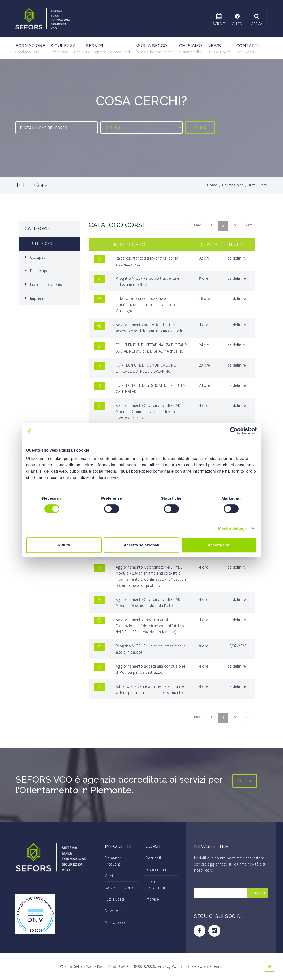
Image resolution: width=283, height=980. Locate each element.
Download (114, 911)
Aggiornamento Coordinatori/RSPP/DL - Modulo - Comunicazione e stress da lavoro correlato (150, 412)
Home (212, 185)
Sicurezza (66, 49)
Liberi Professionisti (47, 284)
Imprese (37, 298)
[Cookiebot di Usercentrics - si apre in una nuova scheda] (234, 431)
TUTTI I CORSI (41, 243)
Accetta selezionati (141, 545)
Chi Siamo (191, 49)
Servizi (108, 49)
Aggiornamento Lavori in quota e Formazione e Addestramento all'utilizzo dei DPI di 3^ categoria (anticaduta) (151, 626)
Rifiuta (64, 545)
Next (248, 226)
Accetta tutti (219, 545)
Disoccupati (40, 271)
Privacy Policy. (171, 966)
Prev (192, 226)
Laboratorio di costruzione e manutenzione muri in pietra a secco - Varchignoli (148, 305)
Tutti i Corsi (115, 899)
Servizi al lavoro (119, 887)
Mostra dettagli (232, 528)
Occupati (38, 257)
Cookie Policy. (197, 966)
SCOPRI (245, 781)
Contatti (248, 49)
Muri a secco (155, 49)
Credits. (216, 966)
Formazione (30, 49)
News (219, 49)
